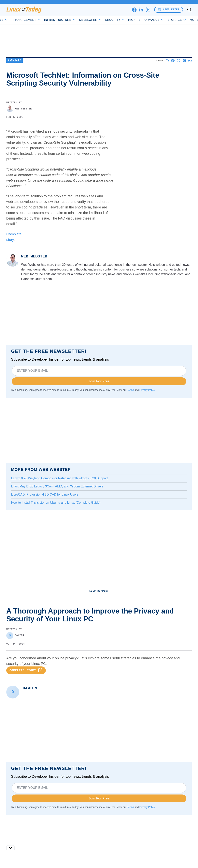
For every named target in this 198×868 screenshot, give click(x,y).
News (13, 20)
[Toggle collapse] (10, 848)
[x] (148, 10)
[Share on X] (179, 61)
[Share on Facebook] (173, 61)
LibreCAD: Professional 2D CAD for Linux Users (45, 494)
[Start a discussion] (167, 61)
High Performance (157, 20)
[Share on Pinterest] (184, 61)
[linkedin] (141, 10)
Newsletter (169, 10)
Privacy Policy (147, 390)
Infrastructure (71, 20)
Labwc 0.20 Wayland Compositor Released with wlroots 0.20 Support (59, 478)
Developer (102, 20)
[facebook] (134, 10)
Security (126, 20)
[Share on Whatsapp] (190, 61)
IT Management (37, 20)
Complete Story (26, 672)
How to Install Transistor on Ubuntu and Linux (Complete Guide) (56, 503)
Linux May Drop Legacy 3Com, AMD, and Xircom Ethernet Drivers (57, 486)
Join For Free (99, 381)
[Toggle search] (189, 10)
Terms (131, 390)
